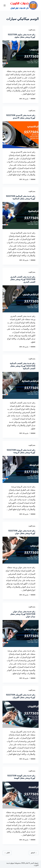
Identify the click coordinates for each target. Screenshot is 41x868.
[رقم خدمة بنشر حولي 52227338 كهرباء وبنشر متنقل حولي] (21, 550)
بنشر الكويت (32, 30)
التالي (7, 853)
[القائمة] (5, 5)
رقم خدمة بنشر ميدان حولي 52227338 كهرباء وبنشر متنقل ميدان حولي (23, 614)
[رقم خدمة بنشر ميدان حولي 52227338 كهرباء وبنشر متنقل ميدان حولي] (21, 634)
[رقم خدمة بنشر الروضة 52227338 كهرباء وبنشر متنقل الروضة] (21, 469)
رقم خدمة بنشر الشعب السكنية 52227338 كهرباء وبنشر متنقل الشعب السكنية (23, 366)
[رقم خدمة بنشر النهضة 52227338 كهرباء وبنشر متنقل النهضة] (21, 795)
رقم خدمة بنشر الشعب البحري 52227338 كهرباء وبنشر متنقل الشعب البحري (23, 279)
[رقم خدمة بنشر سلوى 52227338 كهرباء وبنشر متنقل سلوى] (21, 54)
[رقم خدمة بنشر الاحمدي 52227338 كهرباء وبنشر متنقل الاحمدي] (21, 135)
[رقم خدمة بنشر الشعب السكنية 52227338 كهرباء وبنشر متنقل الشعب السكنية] (21, 385)
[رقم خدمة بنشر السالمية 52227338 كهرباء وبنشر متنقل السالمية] (21, 216)
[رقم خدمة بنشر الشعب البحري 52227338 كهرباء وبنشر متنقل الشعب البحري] (21, 299)
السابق (34, 853)
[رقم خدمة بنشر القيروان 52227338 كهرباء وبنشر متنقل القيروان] (21, 714)
